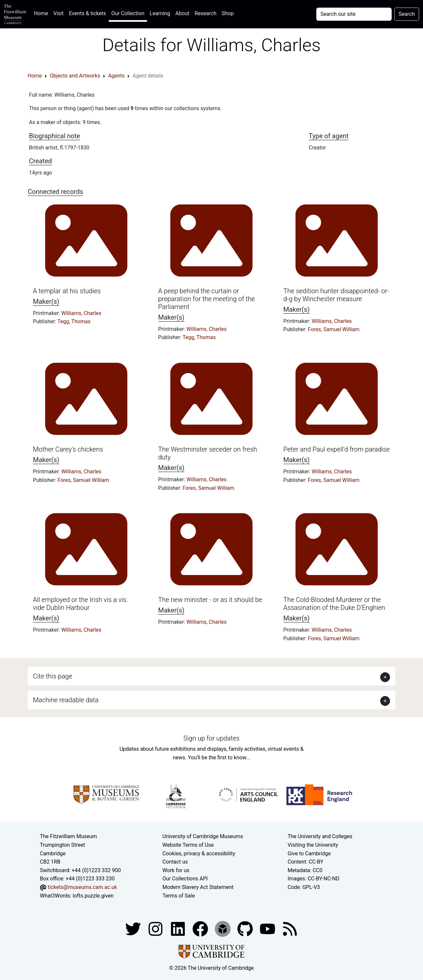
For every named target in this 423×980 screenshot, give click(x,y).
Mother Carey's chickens (68, 449)
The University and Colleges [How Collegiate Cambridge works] (320, 836)
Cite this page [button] (53, 676)
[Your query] (354, 14)
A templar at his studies (67, 291)
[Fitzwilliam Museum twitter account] (134, 928)
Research (206, 13)
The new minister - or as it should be (210, 600)
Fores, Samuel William (334, 329)
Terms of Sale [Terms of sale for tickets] (179, 896)
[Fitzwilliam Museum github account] (246, 928)
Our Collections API (185, 879)
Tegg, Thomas (74, 321)
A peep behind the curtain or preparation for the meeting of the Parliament (207, 299)
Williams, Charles (81, 313)
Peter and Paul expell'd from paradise (337, 449)
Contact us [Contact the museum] (175, 862)
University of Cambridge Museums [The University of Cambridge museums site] (203, 836)
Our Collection (128, 13)
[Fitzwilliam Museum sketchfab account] (223, 928)
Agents (116, 76)
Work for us (176, 870)
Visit (58, 13)
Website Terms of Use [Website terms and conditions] (188, 845)
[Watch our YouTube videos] (268, 928)
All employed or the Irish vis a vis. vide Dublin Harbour (80, 604)
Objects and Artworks (75, 76)
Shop (228, 13)
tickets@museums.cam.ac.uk (82, 887)
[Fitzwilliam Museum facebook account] (179, 928)
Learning (160, 13)
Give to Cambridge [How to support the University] (309, 854)
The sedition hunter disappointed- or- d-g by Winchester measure (336, 295)
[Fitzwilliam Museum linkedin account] (201, 928)
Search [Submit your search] (407, 14)
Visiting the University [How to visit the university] (313, 845)
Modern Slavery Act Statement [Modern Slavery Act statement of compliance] (198, 887)
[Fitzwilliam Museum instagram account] (156, 928)
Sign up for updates (211, 738)
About (182, 13)
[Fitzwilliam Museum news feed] (290, 928)
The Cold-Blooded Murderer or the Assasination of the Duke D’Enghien (334, 604)
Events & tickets (87, 13)
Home (42, 13)
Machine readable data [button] (66, 700)
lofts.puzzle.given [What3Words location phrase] (93, 896)
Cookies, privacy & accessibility (199, 854)
